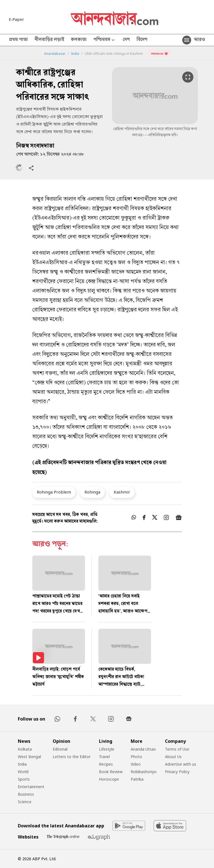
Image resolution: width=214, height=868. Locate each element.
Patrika (137, 779)
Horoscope (109, 779)
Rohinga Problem (54, 492)
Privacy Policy (177, 772)
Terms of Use (177, 749)
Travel (104, 757)
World (23, 772)
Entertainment (31, 787)
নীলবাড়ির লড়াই (49, 40)
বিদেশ (142, 40)
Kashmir (122, 492)
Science (25, 802)
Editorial (60, 749)
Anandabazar (55, 54)
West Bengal (29, 757)
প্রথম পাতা (18, 40)
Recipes (106, 764)
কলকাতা (79, 40)
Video (136, 764)
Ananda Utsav (143, 749)
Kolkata (25, 749)
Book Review (111, 772)
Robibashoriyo (144, 772)
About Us (173, 757)
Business (26, 794)
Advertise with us (181, 764)
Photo (136, 757)
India (75, 54)
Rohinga (92, 492)
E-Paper (16, 19)
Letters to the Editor (72, 757)
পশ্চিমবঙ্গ (105, 40)
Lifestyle (107, 749)
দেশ (126, 40)
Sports (24, 779)
